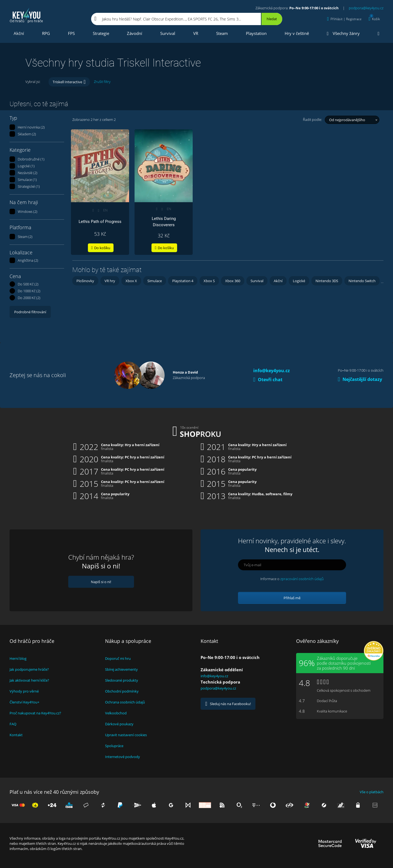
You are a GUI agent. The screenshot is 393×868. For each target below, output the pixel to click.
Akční (19, 33)
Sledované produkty (122, 680)
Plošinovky (85, 281)
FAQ (13, 724)
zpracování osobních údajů (302, 579)
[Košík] (374, 19)
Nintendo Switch (362, 281)
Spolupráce (114, 746)
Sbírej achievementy (121, 669)
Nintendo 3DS (327, 281)
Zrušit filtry (102, 82)
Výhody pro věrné (24, 691)
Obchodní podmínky (122, 691)
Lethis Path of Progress (100, 222)
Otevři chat (268, 380)
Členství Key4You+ (24, 702)
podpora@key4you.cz (366, 8)
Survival (168, 33)
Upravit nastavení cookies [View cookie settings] (126, 735)
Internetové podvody (123, 757)
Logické (299, 281)
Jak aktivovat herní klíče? (29, 680)
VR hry (110, 281)
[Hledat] (271, 19)
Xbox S (209, 281)
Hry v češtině (297, 33)
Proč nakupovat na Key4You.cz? (35, 713)
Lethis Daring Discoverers (164, 222)
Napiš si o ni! (101, 582)
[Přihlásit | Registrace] (344, 19)
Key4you (26, 15)
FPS (71, 33)
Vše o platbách (372, 792)
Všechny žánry (343, 33)
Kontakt (16, 735)
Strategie (101, 33)
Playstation (256, 33)
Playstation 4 (183, 281)
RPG (46, 33)
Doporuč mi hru (118, 658)
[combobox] (352, 120)
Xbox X (131, 281)
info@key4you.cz (272, 371)
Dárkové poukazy (119, 724)
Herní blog (18, 658)
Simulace (155, 281)
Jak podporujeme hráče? (29, 669)
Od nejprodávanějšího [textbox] (347, 120)
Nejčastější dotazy (360, 379)
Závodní (135, 33)
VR (196, 33)
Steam (222, 33)
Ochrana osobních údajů (125, 702)
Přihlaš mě (292, 598)
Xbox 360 (233, 281)
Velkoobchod (116, 713)
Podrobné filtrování (30, 312)
